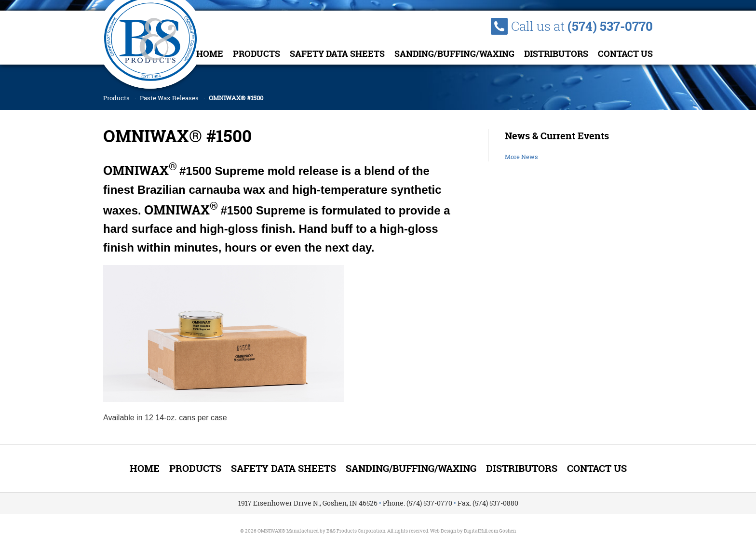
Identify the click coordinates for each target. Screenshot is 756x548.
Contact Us (625, 54)
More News (521, 157)
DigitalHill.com (481, 531)
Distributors (556, 54)
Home (210, 54)
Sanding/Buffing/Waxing (454, 54)
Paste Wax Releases (169, 98)
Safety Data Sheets (337, 54)
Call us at (582, 26)
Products (256, 54)
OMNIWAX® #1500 (236, 98)
